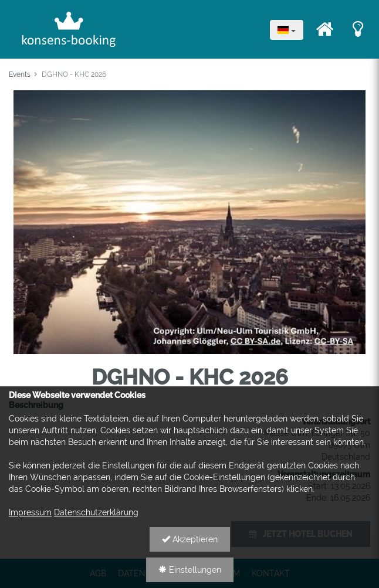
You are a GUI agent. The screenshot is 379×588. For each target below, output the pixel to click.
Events (20, 74)
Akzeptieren (190, 539)
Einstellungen (190, 570)
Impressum (30, 512)
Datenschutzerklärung (96, 512)
